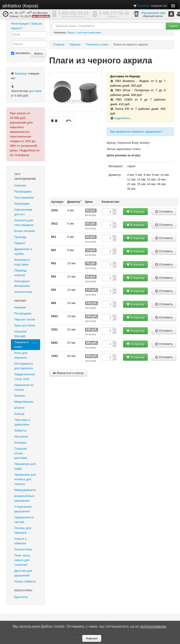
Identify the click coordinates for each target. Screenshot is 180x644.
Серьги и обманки (21, 541)
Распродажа (23, 191)
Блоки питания (25, 231)
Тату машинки (24, 198)
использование (153, 626)
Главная (59, 44)
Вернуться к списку (68, 373)
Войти (38, 54)
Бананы (20, 396)
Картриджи (22, 204)
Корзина (143, 6)
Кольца (19, 414)
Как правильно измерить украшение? (136, 132)
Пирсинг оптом (25, 319)
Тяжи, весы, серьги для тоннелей (23, 560)
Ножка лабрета (25, 581)
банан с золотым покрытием (84, 33)
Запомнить (21, 53)
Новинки (20, 185)
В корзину (135, 211)
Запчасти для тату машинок (24, 223)
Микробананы (24, 402)
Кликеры (20, 443)
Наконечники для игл (23, 212)
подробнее (122, 118)
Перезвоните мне (153, 13)
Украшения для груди (25, 466)
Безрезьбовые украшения (24, 498)
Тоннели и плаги (21, 345)
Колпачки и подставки (22, 262)
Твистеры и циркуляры (22, 422)
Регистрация (20, 24)
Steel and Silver (25, 325)
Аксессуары (23, 590)
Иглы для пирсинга (21, 355)
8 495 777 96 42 (114, 13)
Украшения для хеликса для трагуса (25, 479)
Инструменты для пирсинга (24, 366)
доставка (35, 91)
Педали (20, 243)
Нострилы (21, 436)
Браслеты (21, 597)
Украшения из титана (24, 387)
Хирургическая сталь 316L (25, 377)
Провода (20, 237)
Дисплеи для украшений (23, 573)
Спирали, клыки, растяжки (21, 453)
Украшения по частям (24, 520)
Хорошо (92, 638)
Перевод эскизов (20, 273)
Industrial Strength (21, 334)
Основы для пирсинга (23, 530)
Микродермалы (25, 490)
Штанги (19, 408)
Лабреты (21, 430)
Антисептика (23, 292)
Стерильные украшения (23, 509)
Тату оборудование (25, 177)
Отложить (164, 211)
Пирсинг (21, 301)
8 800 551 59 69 (73, 13)
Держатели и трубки (23, 251)
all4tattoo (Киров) (20, 6)
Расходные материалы (22, 283)
